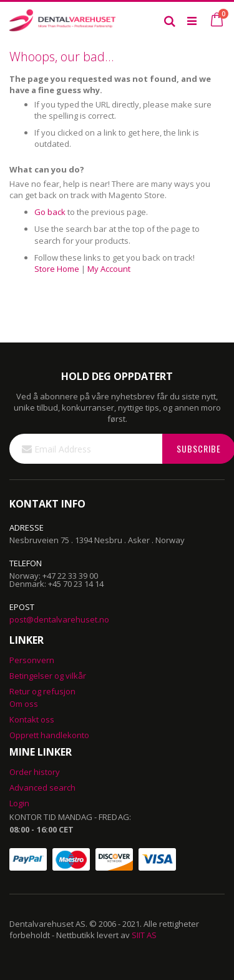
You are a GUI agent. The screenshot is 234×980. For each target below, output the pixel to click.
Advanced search (42, 787)
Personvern (32, 660)
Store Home (57, 269)
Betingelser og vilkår (48, 676)
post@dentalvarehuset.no (59, 619)
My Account (109, 269)
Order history (35, 772)
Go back (50, 212)
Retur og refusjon (42, 691)
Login (19, 803)
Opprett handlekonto (49, 735)
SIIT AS (144, 935)
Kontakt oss (32, 719)
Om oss (24, 704)
